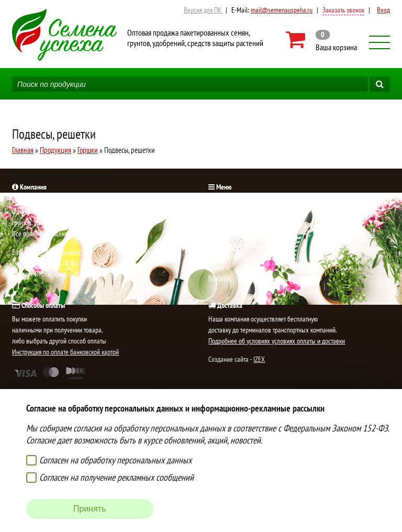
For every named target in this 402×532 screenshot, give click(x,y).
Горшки (88, 150)
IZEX (259, 359)
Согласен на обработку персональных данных (115, 460)
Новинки (220, 212)
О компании (224, 256)
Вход (383, 10)
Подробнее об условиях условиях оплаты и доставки (277, 341)
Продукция (55, 150)
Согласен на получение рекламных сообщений (116, 477)
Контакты (220, 278)
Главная (23, 150)
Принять (90, 509)
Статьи (216, 267)
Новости (219, 223)
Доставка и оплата (232, 245)
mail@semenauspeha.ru (282, 10)
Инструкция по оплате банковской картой (65, 352)
